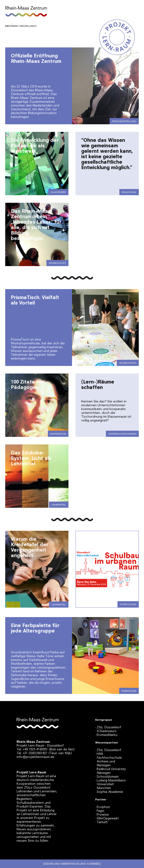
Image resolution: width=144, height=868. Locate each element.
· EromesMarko (106, 735)
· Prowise (102, 815)
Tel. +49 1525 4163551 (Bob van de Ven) (46, 749)
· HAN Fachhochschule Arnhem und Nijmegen (108, 759)
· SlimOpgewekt (107, 818)
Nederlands (28, 26)
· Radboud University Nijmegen (110, 771)
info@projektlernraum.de (35, 757)
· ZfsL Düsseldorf (108, 727)
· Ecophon (103, 807)
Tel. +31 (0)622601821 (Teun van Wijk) (44, 753)
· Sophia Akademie (109, 792)
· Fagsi (100, 811)
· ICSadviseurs (106, 731)
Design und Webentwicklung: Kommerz (72, 864)
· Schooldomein (107, 777)
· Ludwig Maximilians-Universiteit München (111, 784)
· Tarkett (101, 822)
